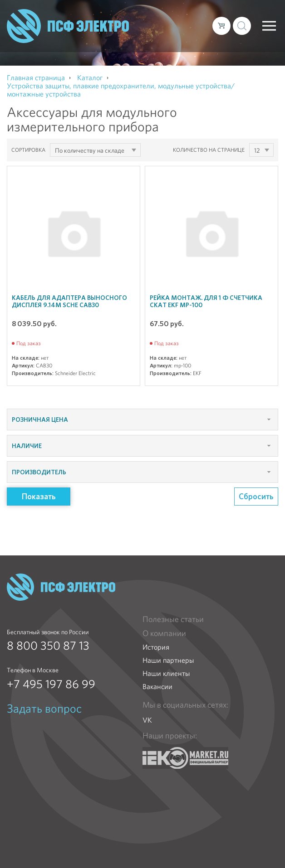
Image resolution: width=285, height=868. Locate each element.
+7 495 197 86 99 (51, 684)
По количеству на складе (90, 150)
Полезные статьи (173, 619)
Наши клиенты (166, 673)
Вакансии (157, 687)
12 (257, 150)
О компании (164, 633)
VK (147, 720)
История (156, 647)
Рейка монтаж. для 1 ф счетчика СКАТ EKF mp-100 (206, 301)
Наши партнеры (168, 660)
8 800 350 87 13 (48, 646)
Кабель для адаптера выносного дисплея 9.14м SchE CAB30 (69, 301)
